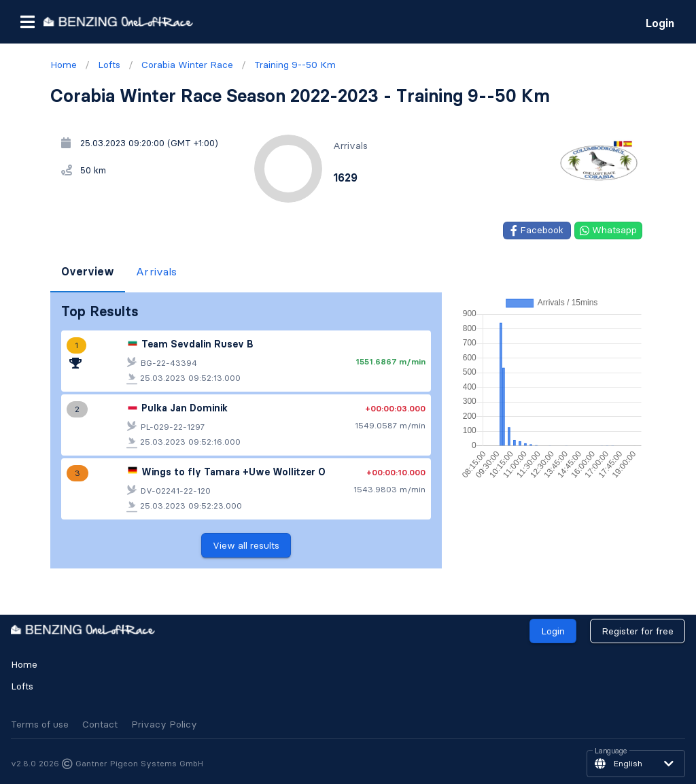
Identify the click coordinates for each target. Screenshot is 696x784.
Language (611, 751)
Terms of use (40, 724)
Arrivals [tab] (156, 271)
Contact (100, 724)
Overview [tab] (88, 271)
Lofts (22, 686)
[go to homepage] (118, 21)
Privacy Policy (164, 724)
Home (24, 664)
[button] (27, 22)
